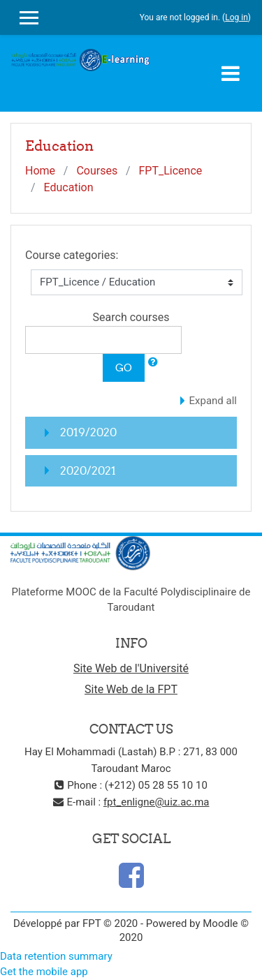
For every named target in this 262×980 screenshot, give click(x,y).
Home (40, 171)
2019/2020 (88, 432)
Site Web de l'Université (131, 668)
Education (69, 187)
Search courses (131, 317)
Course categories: (72, 255)
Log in (236, 17)
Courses (97, 171)
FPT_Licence (170, 171)
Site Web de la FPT (131, 689)
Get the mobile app (44, 972)
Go (124, 367)
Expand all (213, 401)
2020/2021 (88, 470)
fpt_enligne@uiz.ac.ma (157, 802)
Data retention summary (56, 956)
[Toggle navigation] (231, 73)
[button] (153, 363)
